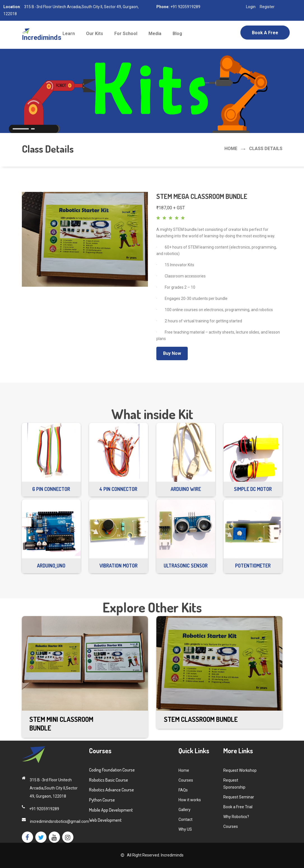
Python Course (102, 800)
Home (231, 149)
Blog (177, 34)
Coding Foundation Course (112, 770)
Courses (186, 780)
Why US (185, 829)
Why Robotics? (236, 817)
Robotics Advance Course (112, 790)
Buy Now (172, 353)
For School (126, 34)
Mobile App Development (111, 810)
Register (267, 7)
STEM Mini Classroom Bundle (61, 724)
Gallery (185, 810)
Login (251, 7)
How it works (190, 800)
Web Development (105, 820)
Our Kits (95, 34)
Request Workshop (240, 770)
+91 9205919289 (185, 7)
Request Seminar (239, 797)
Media (155, 34)
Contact (185, 819)
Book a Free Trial (265, 35)
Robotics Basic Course (109, 780)
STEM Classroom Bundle (201, 719)
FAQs (183, 790)
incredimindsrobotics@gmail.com (60, 821)
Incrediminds (172, 855)
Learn (69, 34)
